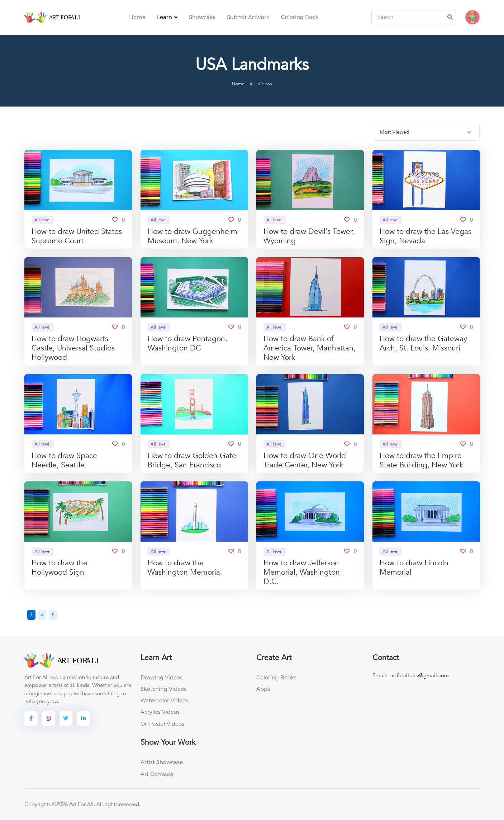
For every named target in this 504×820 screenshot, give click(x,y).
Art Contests (157, 774)
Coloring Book (300, 17)
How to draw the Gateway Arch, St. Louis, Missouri (423, 344)
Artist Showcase (162, 762)
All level (42, 220)
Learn (165, 17)
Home (137, 17)
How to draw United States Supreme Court (77, 236)
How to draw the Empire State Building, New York (421, 460)
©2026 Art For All (73, 805)
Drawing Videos (161, 678)
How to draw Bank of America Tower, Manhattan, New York (310, 349)
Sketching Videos (163, 689)
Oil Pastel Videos (162, 724)
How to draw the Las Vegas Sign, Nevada (425, 236)
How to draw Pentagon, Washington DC (187, 344)
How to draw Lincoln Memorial (414, 568)
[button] (472, 17)
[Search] (414, 17)
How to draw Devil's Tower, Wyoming (309, 236)
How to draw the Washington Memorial (185, 568)
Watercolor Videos (164, 701)
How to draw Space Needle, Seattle (64, 460)
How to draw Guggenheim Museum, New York (192, 236)
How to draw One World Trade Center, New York (305, 460)
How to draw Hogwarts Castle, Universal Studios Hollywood (73, 349)
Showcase (202, 17)
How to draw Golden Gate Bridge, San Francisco (192, 460)
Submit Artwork (248, 17)
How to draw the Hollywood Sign (60, 568)
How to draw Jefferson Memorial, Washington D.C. (302, 573)
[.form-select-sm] (427, 133)
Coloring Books (276, 678)
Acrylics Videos (160, 712)
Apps (263, 689)
